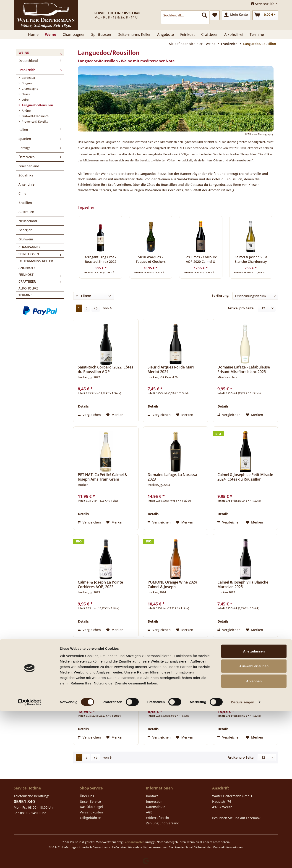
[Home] (33, 34)
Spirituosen (29, 254)
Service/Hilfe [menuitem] (263, 4)
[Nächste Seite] (87, 308)
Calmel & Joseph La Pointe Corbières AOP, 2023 (100, 584)
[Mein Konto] (236, 15)
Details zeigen (243, 859)
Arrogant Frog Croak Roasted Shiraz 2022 (100, 259)
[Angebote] (166, 34)
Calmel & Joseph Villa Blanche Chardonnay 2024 (251, 259)
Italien (23, 130)
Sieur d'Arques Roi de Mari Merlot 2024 (171, 369)
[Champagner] (74, 34)
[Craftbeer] (210, 34)
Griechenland (29, 166)
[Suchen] (204, 15)
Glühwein (26, 239)
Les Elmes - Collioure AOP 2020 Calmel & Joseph (201, 259)
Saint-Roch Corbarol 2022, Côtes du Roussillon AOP (106, 369)
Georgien (25, 230)
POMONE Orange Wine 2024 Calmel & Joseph (172, 584)
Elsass (25, 94)
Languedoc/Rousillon (37, 105)
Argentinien (27, 184)
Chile (22, 193)
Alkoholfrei (29, 288)
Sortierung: (220, 296)
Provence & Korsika (35, 121)
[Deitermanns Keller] (134, 34)
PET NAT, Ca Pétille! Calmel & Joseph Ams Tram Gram (103, 477)
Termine (25, 295)
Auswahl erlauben (254, 823)
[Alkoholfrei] (234, 34)
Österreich (27, 157)
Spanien (25, 139)
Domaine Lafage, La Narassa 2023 (172, 477)
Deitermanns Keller (36, 261)
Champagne (30, 89)
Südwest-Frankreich (35, 116)
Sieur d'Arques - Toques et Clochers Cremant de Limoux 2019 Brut (151, 259)
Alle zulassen (254, 808)
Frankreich (27, 70)
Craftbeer (27, 281)
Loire (25, 100)
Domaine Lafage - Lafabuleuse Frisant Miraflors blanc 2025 (244, 369)
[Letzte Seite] (96, 308)
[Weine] (51, 34)
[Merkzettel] (215, 15)
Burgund (27, 83)
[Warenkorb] (265, 15)
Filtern (83, 296)
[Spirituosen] (101, 34)
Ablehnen (254, 838)
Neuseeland (28, 221)
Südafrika (26, 175)
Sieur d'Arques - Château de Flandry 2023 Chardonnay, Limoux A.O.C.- (241, 692)
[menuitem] (185, 17)
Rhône (26, 110)
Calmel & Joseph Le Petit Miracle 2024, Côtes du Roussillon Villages (245, 477)
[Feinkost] (188, 34)
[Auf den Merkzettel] (115, 415)
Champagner (30, 247)
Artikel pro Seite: (241, 308)
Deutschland (28, 61)
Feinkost (26, 275)
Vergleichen (89, 415)
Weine (24, 53)
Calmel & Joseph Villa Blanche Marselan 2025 (243, 584)
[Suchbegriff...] (185, 15)
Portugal (25, 148)
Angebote (27, 268)
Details (83, 406)
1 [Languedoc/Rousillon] (79, 308)
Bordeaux (28, 78)
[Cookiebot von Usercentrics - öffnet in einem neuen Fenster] (30, 859)
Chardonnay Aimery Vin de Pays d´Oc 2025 (175, 692)
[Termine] (257, 34)
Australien (26, 212)
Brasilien (25, 203)
